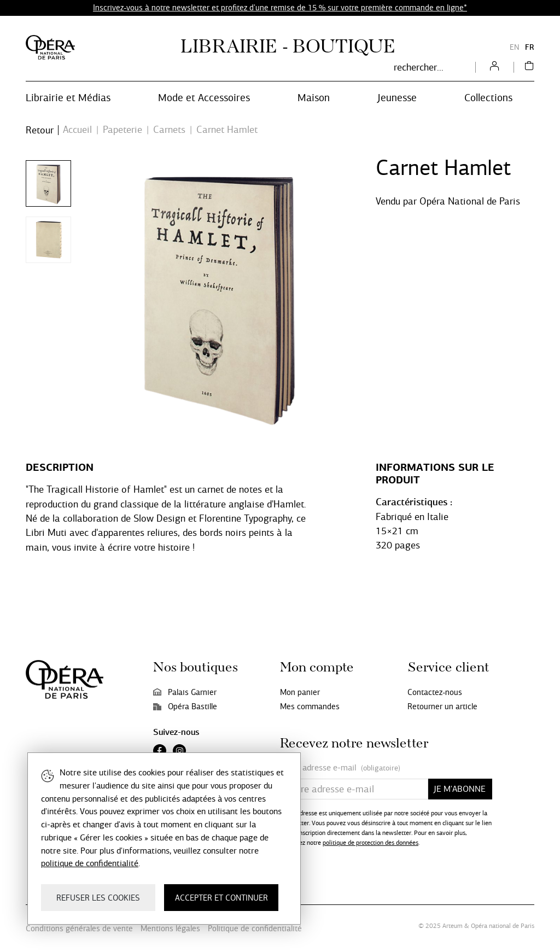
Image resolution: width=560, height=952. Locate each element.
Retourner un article (442, 706)
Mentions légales (170, 928)
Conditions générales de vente (79, 928)
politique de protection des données (371, 843)
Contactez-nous (435, 692)
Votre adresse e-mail (340, 768)
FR (530, 47)
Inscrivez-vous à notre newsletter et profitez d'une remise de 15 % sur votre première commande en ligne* (280, 8)
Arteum (453, 926)
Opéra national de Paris (503, 926)
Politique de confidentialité (255, 928)
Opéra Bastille (185, 706)
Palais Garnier (185, 692)
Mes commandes (310, 706)
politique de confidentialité (90, 863)
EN (515, 47)
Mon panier (300, 692)
